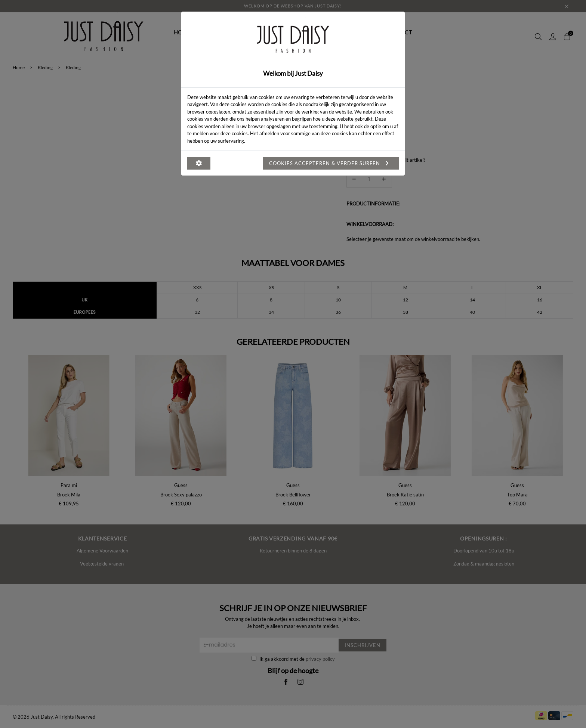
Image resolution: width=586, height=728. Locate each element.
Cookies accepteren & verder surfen (331, 163)
